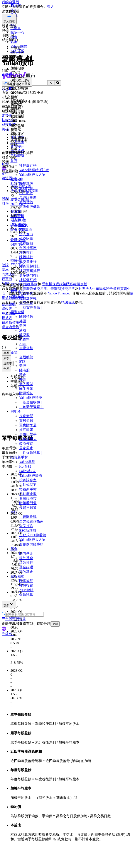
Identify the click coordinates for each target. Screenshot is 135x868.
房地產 (16, 411)
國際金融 (17, 312)
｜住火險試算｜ (31, 453)
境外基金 (26, 558)
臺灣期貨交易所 (63, 289)
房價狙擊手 (28, 434)
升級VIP (8, 634)
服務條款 (30, 284)
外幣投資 (26, 585)
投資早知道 (28, 508)
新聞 (14, 353)
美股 (23, 326)
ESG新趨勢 (28, 531)
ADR (23, 344)
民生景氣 (26, 389)
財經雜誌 (26, 393)
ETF (22, 361)
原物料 (24, 339)
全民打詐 (26, 526)
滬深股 (24, 335)
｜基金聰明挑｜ (31, 402)
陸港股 (24, 370)
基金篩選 (26, 567)
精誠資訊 (68, 302)
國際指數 (26, 317)
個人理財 (26, 384)
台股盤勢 (26, 357)
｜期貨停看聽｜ (31, 307)
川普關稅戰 (28, 517)
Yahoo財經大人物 (32, 540)
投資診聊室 (28, 480)
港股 (23, 330)
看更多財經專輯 (31, 544)
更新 (55, 624)
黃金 (23, 375)
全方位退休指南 (31, 521)
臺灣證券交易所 (35, 289)
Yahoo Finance (58, 293)
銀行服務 (17, 576)
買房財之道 (28, 425)
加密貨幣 (26, 348)
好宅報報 (26, 430)
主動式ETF (27, 485)
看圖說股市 (28, 498)
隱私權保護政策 (54, 284)
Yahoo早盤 (27, 462)
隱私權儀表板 (77, 284)
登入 (51, 7)
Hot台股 (25, 466)
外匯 (23, 321)
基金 (14, 549)
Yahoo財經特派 (31, 398)
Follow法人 (28, 471)
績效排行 (26, 563)
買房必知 (26, 421)
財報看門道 (28, 503)
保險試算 (26, 595)
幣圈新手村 (28, 489)
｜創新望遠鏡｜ (31, 407)
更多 (9, 604)
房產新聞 (26, 416)
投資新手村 (19, 457)
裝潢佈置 (26, 443)
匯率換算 (26, 581)
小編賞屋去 (28, 439)
